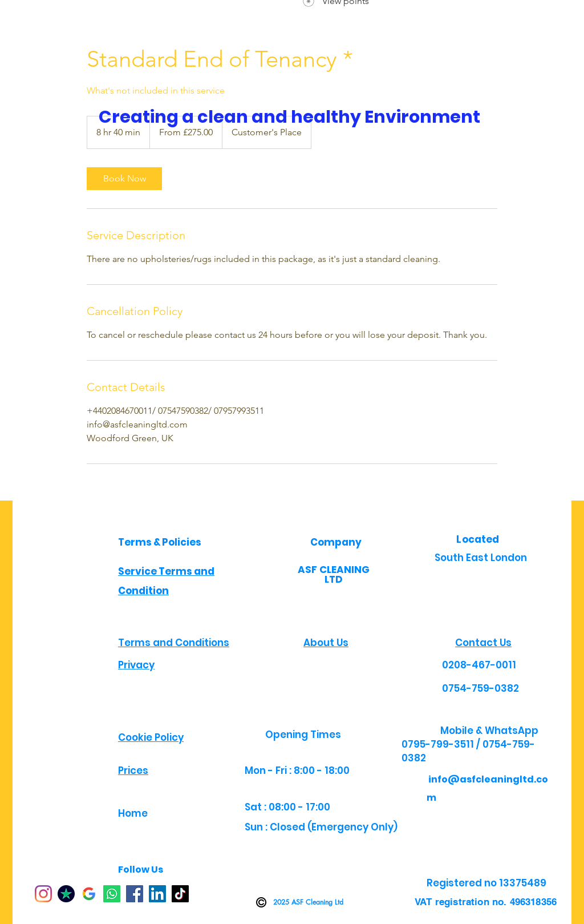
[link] (124, 179)
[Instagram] (43, 894)
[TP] (66, 894)
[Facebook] (135, 894)
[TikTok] (180, 894)
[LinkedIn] (157, 894)
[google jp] (89, 894)
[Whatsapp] (112, 894)
